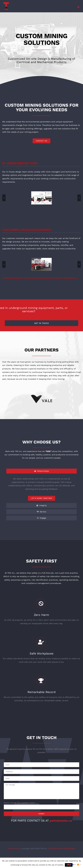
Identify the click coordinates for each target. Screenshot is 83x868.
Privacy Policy (14, 849)
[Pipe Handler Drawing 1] (41, 198)
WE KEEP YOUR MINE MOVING (62, 849)
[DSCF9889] (41, 264)
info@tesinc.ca (70, 278)
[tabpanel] (41, 489)
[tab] (41, 471)
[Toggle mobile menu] (78, 7)
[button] (4, 198)
